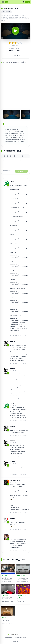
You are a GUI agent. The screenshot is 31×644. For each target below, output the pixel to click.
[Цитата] (15, 156)
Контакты (15, 641)
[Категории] (3, 2)
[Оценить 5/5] (21, 43)
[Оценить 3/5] (15, 43)
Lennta (12, 518)
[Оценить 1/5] (10, 43)
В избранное (15, 55)
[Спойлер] (18, 156)
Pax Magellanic (15, 480)
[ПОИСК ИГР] (23, 2)
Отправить (21, 171)
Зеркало (13, 341)
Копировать (22, 336)
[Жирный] (5, 156)
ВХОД (27, 2)
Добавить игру (9, 637)
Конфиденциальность (20, 637)
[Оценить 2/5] (13, 43)
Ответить (14, 336)
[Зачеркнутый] (10, 156)
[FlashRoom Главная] (7, 2)
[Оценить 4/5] (18, 43)
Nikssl (18, 51)
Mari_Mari (13, 535)
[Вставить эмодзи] (22, 156)
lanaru (12, 181)
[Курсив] (8, 156)
